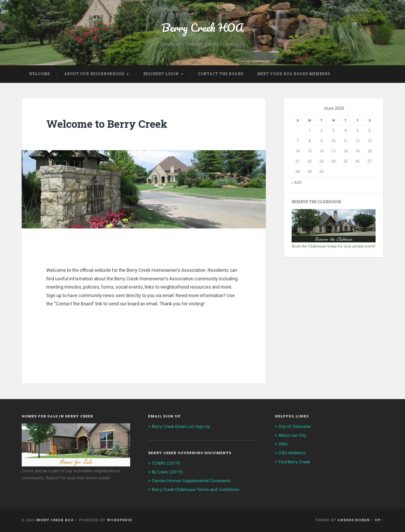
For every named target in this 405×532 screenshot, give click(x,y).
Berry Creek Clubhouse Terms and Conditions (196, 489)
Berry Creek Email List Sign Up (181, 426)
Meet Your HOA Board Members (294, 74)
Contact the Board (221, 74)
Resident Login (161, 74)
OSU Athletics (292, 453)
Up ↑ (379, 520)
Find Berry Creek (294, 462)
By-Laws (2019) (167, 472)
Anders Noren (354, 520)
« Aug (297, 182)
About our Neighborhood (94, 74)
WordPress (119, 520)
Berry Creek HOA (202, 27)
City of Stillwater (295, 426)
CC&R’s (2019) (166, 463)
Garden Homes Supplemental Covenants (191, 481)
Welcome (39, 74)
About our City (292, 435)
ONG (283, 444)
